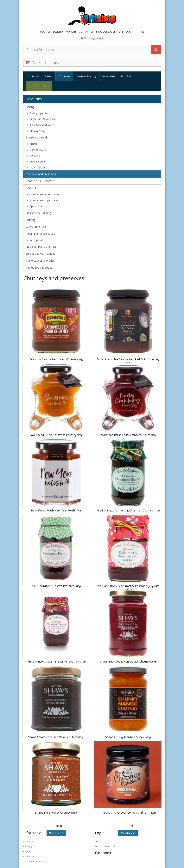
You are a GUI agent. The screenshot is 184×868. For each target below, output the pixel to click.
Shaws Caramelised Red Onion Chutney (56, 737)
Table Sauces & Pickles (40, 261)
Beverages (109, 76)
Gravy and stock (36, 227)
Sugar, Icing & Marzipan (41, 119)
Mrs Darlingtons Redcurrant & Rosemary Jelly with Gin (128, 587)
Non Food (127, 76)
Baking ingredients (39, 113)
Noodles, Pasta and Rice (41, 247)
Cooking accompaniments (43, 200)
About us (45, 32)
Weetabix (34, 156)
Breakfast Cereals (37, 137)
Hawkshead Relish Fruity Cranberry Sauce (128, 435)
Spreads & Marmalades (41, 254)
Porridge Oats (36, 150)
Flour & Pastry (36, 131)
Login (130, 32)
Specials (34, 76)
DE (143, 32)
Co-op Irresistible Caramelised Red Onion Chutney (128, 361)
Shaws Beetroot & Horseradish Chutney (128, 661)
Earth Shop (43, 86)
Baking (30, 107)
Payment (71, 32)
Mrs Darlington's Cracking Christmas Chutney (128, 510)
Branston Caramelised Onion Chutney (56, 359)
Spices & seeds (37, 206)
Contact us (86, 32)
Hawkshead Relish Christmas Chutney (56, 435)
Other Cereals (36, 168)
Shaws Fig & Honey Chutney (56, 813)
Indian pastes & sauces (40, 234)
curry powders (37, 240)
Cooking (31, 188)
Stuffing (31, 220)
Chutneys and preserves (41, 174)
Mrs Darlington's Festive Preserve (56, 586)
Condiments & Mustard (40, 181)
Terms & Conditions (34, 862)
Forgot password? (105, 846)
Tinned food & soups (39, 268)
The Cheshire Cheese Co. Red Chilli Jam (128, 813)
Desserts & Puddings (39, 213)
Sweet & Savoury (86, 76)
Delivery (58, 32)
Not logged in (92, 38)
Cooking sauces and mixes (43, 194)
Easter (49, 76)
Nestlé (32, 144)
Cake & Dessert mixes (40, 125)
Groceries (64, 76)
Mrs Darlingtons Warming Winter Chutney (56, 661)
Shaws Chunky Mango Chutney (128, 737)
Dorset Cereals (37, 162)
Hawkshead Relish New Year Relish (56, 510)
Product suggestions (110, 32)
